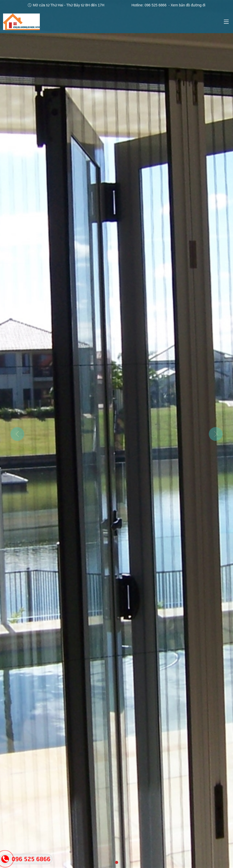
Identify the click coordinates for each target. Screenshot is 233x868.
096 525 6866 (156, 5)
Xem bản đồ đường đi (188, 5)
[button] (17, 434)
